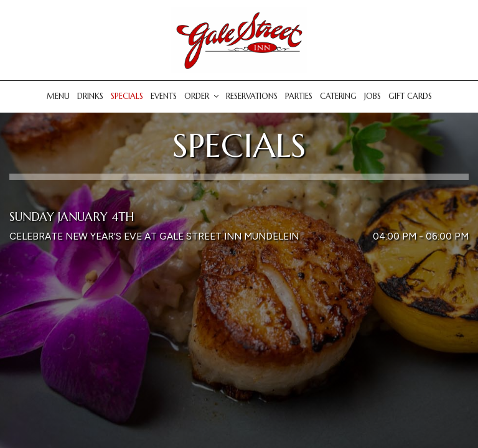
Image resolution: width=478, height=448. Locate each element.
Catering (338, 96)
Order (201, 96)
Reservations (252, 96)
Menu (58, 96)
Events (164, 96)
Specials (127, 96)
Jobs (373, 96)
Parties (299, 96)
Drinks (90, 96)
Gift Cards (410, 96)
